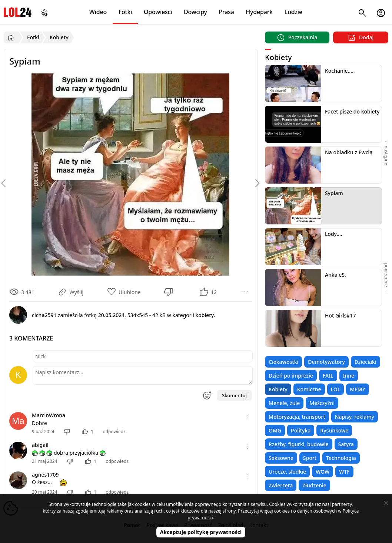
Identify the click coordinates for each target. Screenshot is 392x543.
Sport (310, 458)
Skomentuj (234, 395)
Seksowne (281, 458)
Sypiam (334, 193)
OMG (275, 430)
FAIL (328, 376)
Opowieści (158, 12)
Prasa (226, 12)
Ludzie (293, 12)
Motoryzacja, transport (297, 417)
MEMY (358, 389)
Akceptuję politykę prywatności (201, 532)
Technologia (341, 458)
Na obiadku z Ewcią (349, 152)
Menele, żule (284, 403)
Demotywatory (326, 362)
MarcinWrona (49, 415)
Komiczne (309, 389)
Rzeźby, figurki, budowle (299, 444)
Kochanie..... (340, 71)
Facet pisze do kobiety (352, 111)
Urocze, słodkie (287, 472)
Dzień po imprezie (291, 376)
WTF (344, 472)
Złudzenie (314, 485)
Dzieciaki (366, 362)
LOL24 (18, 12)
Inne (349, 376)
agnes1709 (45, 475)
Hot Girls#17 (340, 315)
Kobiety (278, 389)
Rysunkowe (334, 430)
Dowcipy (195, 12)
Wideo (98, 12)
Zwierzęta (281, 485)
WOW (323, 472)
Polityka (301, 430)
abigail (40, 445)
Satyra (346, 444)
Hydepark (259, 12)
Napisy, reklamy (355, 417)
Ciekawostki (283, 362)
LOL (336, 389)
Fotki (125, 12)
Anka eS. (335, 275)
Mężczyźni (322, 403)
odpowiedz (114, 432)
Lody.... (334, 234)
